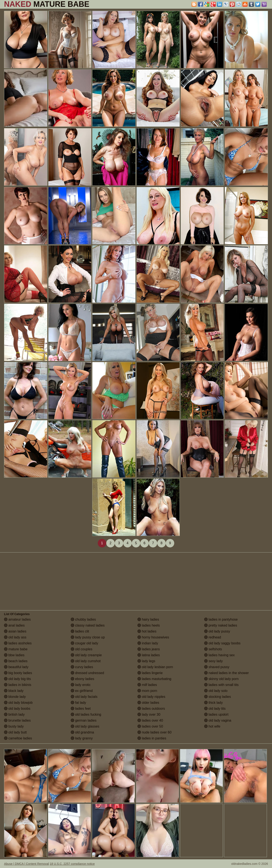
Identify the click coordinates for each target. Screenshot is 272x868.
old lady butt (15, 732)
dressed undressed (87, 673)
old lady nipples (151, 697)
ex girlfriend (82, 691)
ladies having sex (219, 655)
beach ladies (16, 661)
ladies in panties (152, 738)
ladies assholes (18, 643)
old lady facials (84, 697)
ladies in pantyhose (221, 619)
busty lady (14, 726)
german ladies (84, 720)
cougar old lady (84, 643)
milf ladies (147, 685)
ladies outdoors (151, 709)
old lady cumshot (86, 661)
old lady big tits (17, 679)
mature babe (16, 649)
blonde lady (15, 697)
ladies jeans (149, 649)
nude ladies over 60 (154, 732)
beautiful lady (16, 667)
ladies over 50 (150, 726)
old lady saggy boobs (222, 643)
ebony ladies (82, 679)
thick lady (213, 703)
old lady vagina (218, 720)
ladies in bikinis (18, 685)
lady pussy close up (88, 637)
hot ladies (147, 631)
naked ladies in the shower (227, 673)
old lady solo (216, 691)
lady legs (146, 661)
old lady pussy (217, 631)
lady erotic (81, 685)
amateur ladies (17, 619)
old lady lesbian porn (155, 667)
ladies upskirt (216, 714)
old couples (81, 649)
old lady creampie (86, 655)
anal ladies (14, 625)
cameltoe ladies (18, 738)
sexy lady (213, 661)
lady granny (82, 738)
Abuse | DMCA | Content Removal (26, 864)
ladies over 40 (150, 720)
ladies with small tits (221, 685)
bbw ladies (14, 655)
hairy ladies (148, 619)
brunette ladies (17, 720)
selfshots (213, 649)
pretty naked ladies (221, 625)
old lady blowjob (18, 703)
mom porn (147, 691)
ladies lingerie (150, 673)
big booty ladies (18, 673)
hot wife (212, 726)
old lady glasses (85, 726)
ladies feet (81, 709)
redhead (213, 637)
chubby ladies (83, 619)
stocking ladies (217, 697)
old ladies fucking (86, 714)
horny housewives (153, 637)
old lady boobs (17, 709)
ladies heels (149, 625)
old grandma (82, 732)
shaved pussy (217, 667)
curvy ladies (82, 667)
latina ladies (149, 655)
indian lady (148, 643)
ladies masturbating (154, 679)
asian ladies (15, 631)
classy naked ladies (88, 625)
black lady (14, 691)
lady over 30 (149, 714)
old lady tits (215, 709)
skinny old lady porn (221, 679)
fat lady (78, 703)
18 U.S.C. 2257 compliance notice (72, 864)
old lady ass (15, 637)
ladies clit (80, 631)
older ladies (148, 703)
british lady (14, 714)
